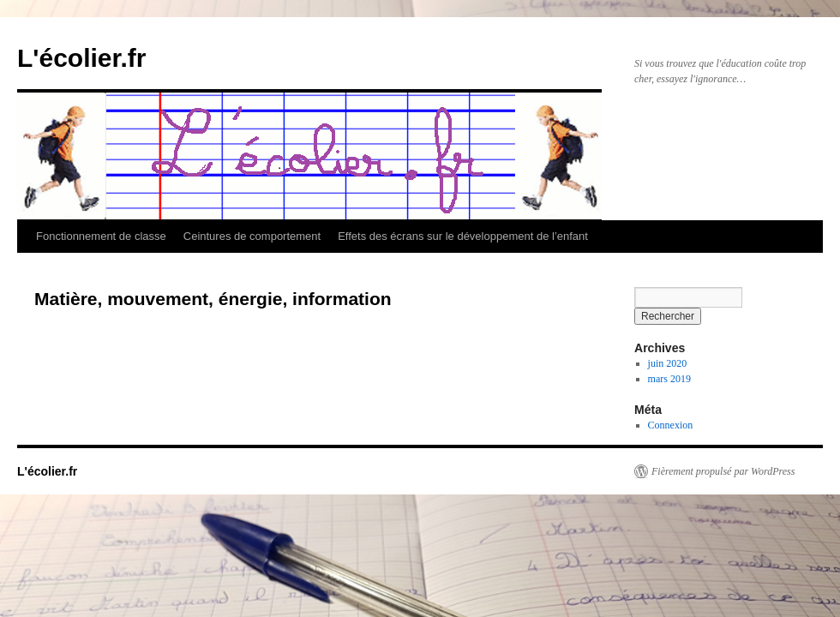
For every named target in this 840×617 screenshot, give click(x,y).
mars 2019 (669, 379)
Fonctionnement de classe (101, 236)
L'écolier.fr (82, 58)
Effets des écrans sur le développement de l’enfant (463, 236)
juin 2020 (668, 363)
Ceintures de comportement (252, 236)
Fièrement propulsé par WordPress (723, 471)
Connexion (671, 425)
